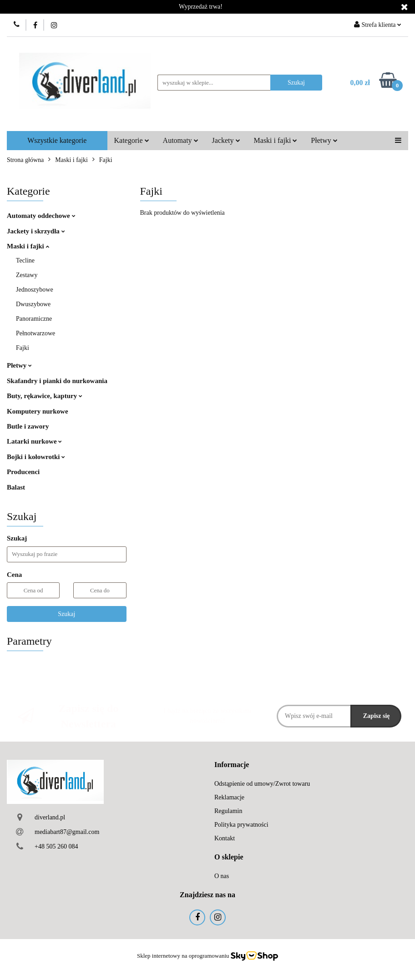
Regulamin (228, 811)
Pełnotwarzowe (35, 333)
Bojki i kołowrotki (36, 457)
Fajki (23, 348)
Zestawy (27, 275)
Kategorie (132, 140)
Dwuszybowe (33, 304)
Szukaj (66, 614)
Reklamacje (229, 797)
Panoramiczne (34, 319)
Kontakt (225, 838)
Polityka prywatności (241, 825)
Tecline (25, 260)
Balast (16, 487)
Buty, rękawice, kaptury (45, 396)
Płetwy (324, 140)
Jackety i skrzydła (36, 231)
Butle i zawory (28, 426)
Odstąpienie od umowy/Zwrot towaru (262, 784)
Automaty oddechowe (41, 216)
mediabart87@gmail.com (67, 832)
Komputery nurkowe (38, 411)
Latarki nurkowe (34, 441)
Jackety (226, 140)
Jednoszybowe (35, 290)
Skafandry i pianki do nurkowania (57, 381)
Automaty (181, 140)
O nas (222, 876)
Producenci (23, 472)
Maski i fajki (276, 140)
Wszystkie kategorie (57, 140)
